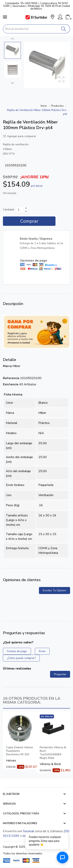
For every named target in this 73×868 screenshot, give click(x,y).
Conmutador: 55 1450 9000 (21, 3)
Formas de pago (17, 651)
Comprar (29, 221)
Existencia (11, 384)
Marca (7, 366)
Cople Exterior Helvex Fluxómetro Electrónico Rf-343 (19, 751)
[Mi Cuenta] (60, 17)
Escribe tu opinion (55, 590)
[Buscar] (64, 29)
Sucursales (19, 6)
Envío (42, 651)
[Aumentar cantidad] (26, 208)
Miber (16, 366)
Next (12, 83)
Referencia (11, 378)
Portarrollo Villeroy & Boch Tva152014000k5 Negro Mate (53, 753)
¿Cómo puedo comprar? (21, 658)
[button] (52, 17)
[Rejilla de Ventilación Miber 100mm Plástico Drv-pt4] (47, 65)
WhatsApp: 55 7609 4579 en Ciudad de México (49, 7)
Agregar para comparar (19, 136)
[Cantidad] (20, 210)
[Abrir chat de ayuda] (62, 857)
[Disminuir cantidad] (26, 211)
